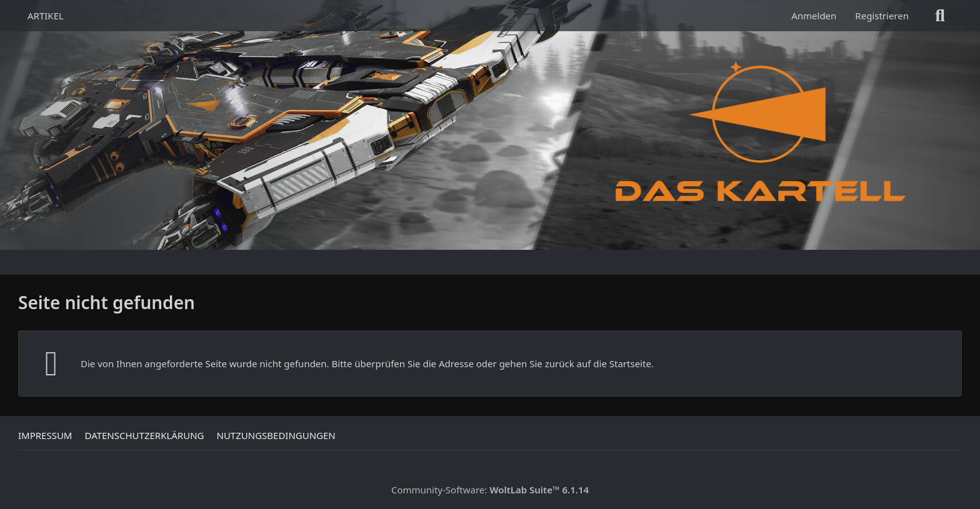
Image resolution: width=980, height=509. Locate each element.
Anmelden (814, 16)
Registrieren (882, 16)
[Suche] (940, 16)
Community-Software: (490, 490)
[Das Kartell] (764, 131)
